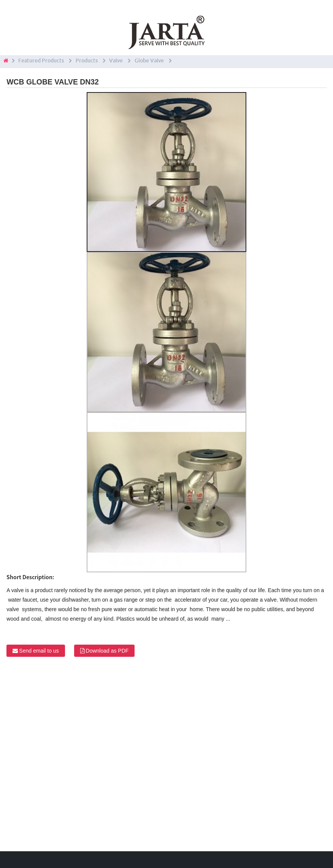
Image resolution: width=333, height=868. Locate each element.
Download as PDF (107, 651)
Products (87, 61)
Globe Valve (149, 61)
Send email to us (39, 651)
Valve (116, 61)
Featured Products (41, 61)
